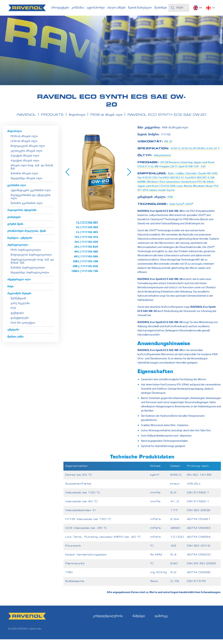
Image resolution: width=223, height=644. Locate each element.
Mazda (188, 191)
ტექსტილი (17, 318)
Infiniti (210, 187)
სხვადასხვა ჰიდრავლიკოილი (30, 277)
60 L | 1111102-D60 (116, 242)
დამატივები (14, 222)
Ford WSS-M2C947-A (197, 182)
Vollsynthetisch (162, 160)
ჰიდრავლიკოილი (18, 250)
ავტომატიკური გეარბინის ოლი (31, 195)
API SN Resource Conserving (176, 167)
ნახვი (10, 291)
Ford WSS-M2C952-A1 (171, 182)
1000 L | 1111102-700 (78, 252)
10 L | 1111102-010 (116, 232)
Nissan (209, 191)
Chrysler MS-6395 (207, 178)
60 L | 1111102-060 (79, 242)
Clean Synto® (177, 209)
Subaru (153, 195)
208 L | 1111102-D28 (115, 247)
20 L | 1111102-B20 (116, 237)
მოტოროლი (14, 136)
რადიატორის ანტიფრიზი (22, 215)
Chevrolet (191, 178)
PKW (170, 202)
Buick (171, 178)
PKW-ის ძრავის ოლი (24, 141)
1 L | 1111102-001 (80, 227)
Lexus (180, 191)
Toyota (170, 195)
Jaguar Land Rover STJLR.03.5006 (156, 191)
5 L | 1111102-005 (80, 232)
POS (13, 313)
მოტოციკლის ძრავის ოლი (28, 151)
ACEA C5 (176, 153)
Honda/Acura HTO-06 (193, 187)
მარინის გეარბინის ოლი (27, 208)
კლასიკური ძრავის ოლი (26, 156)
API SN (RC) (199, 153)
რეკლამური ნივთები (19, 298)
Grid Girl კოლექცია (23, 328)
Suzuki (162, 195)
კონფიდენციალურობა (108, 621)
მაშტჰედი (139, 621)
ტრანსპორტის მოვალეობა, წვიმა (26, 236)
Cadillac (180, 178)
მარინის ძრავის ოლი (24, 178)
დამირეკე (161, 621)
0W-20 (168, 146)
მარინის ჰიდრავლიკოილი (28, 273)
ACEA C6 (187, 153)
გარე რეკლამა (20, 308)
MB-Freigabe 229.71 (166, 171)
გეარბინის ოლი (16, 190)
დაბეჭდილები (20, 323)
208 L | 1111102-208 (78, 247)
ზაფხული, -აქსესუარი (20, 243)
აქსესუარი (13, 335)
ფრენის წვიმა (15, 229)
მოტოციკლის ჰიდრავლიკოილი (31, 260)
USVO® (189, 209)
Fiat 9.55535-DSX (147, 182)
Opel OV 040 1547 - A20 (192, 171)
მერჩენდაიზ (18, 303)
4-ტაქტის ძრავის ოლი (25, 166)
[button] (68, 177)
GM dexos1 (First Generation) (163, 187)
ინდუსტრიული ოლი (19, 284)
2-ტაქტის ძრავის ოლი (25, 161)
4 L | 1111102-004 (117, 227)
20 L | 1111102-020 (79, 237)
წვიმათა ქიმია (15, 342)
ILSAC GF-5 (213, 153)
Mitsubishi (199, 191)
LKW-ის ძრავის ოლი (24, 146)
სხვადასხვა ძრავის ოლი (26, 183)
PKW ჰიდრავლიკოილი (26, 255)
